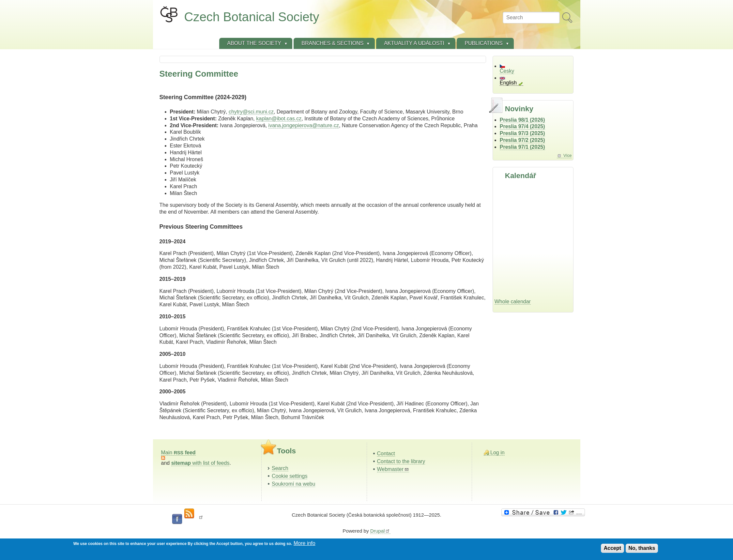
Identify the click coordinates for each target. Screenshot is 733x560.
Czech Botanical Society (252, 17)
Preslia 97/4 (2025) (522, 126)
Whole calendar (513, 302)
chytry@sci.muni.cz (251, 112)
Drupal (380, 531)
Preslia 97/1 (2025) (522, 147)
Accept (612, 548)
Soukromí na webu (293, 484)
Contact (386, 454)
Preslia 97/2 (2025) (522, 140)
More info (305, 543)
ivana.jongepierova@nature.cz (304, 125)
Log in (497, 453)
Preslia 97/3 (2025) (522, 133)
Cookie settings (290, 476)
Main (178, 453)
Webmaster (393, 469)
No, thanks (642, 548)
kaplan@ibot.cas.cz (279, 119)
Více (568, 155)
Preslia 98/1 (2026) (522, 120)
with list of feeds (200, 463)
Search (280, 468)
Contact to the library (401, 461)
